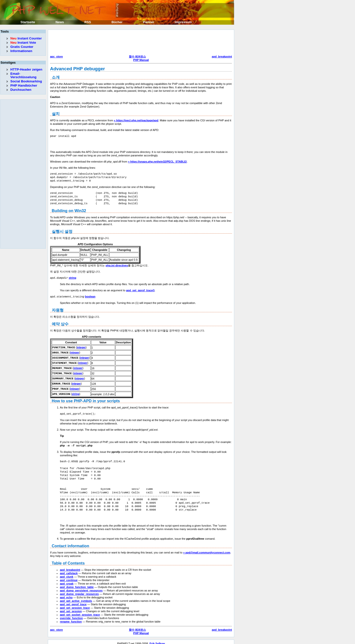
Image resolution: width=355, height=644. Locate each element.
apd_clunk (67, 573)
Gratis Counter (22, 47)
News (60, 22)
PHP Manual (141, 60)
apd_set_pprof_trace (73, 601)
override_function (71, 615)
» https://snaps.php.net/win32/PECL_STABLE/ (157, 162)
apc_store (56, 56)
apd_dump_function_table (77, 584)
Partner (149, 22)
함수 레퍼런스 (137, 56)
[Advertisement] (140, 43)
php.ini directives (117, 265)
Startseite (28, 22)
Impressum (183, 22)
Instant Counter (26, 38)
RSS (88, 22)
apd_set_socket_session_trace (80, 611)
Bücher (117, 22)
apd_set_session (71, 608)
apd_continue (69, 577)
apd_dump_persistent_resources (81, 587)
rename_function (71, 618)
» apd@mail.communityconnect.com (207, 549)
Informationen (21, 51)
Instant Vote (23, 43)
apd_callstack (69, 570)
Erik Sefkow (157, 640)
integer (81, 347)
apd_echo (66, 594)
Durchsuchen (21, 90)
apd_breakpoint (222, 56)
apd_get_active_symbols (76, 597)
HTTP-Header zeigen (26, 69)
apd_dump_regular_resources (79, 590)
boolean (90, 296)
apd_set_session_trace (75, 604)
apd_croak (67, 580)
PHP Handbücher (24, 85)
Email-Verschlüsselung (23, 75)
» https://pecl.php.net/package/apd (136, 120)
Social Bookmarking (26, 81)
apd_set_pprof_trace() (140, 290)
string (73, 278)
